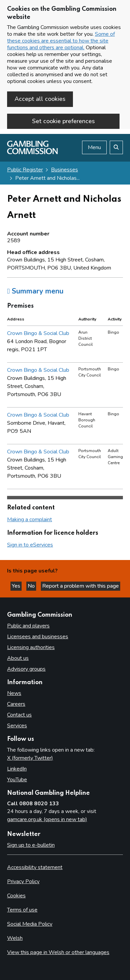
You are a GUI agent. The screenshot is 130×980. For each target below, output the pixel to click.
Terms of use (22, 910)
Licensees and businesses (38, 637)
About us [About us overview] (18, 658)
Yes (17, 586)
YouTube (17, 780)
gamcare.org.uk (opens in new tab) (47, 819)
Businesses (64, 170)
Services (17, 726)
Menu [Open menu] (94, 147)
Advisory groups (26, 669)
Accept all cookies (40, 99)
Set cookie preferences (63, 121)
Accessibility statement (35, 867)
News (14, 693)
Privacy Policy (23, 881)
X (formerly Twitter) (30, 758)
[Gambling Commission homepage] (32, 152)
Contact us (19, 715)
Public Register (25, 170)
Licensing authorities (31, 647)
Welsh (15, 938)
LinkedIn (17, 769)
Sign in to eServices (30, 545)
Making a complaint (30, 520)
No (32, 586)
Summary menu (35, 291)
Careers (16, 704)
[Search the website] (116, 147)
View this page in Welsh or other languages (58, 952)
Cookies (16, 896)
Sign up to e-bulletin (31, 845)
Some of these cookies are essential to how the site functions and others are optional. (61, 41)
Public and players (28, 626)
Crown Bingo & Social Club (38, 333)
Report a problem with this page (81, 586)
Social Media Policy (30, 924)
